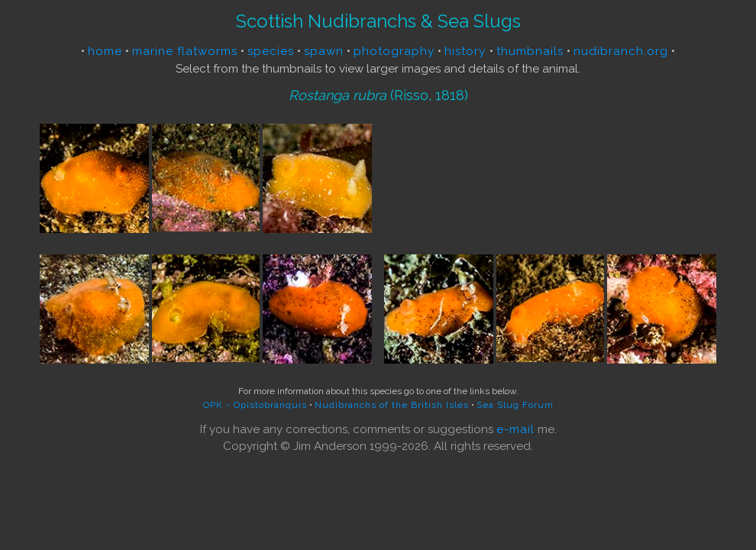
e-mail (515, 429)
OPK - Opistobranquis (255, 405)
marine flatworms (185, 51)
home (105, 51)
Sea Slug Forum (515, 405)
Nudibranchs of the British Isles (392, 405)
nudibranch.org (621, 51)
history (467, 51)
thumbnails (530, 51)
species (271, 51)
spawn (324, 51)
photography (394, 51)
